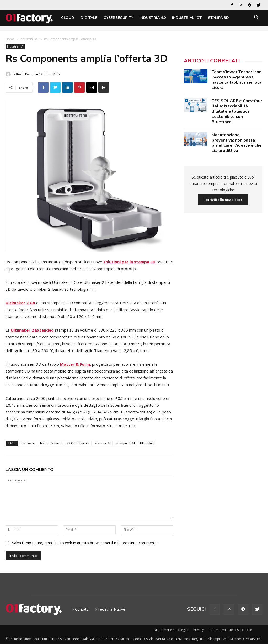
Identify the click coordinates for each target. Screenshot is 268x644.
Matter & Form (51, 443)
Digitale (89, 18)
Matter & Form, (76, 364)
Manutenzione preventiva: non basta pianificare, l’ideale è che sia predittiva (237, 143)
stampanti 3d (125, 443)
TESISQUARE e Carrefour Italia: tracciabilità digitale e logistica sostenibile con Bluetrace (237, 111)
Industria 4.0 (153, 18)
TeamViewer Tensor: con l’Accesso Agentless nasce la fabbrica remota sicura (237, 80)
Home (10, 39)
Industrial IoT (187, 18)
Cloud (68, 18)
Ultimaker (147, 443)
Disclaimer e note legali (171, 630)
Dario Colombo (27, 74)
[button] (256, 18)
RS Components (78, 443)
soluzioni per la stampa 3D (129, 262)
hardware (28, 443)
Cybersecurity (118, 18)
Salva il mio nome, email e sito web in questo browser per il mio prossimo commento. (85, 543)
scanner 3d (103, 443)
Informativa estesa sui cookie (230, 630)
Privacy (199, 630)
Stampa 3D (218, 18)
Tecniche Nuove (111, 609)
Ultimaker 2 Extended (33, 330)
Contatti (82, 609)
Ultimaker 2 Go (21, 303)
